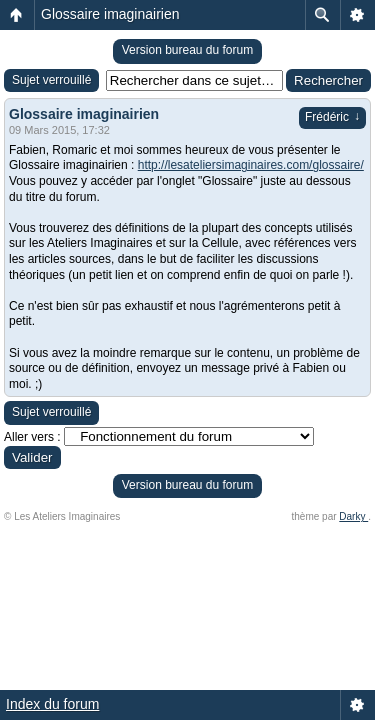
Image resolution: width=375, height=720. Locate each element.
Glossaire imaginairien (110, 14)
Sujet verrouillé (51, 80)
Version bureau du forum (187, 50)
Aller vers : (32, 437)
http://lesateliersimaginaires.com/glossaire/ (251, 165)
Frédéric (332, 117)
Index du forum (52, 704)
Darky (353, 516)
